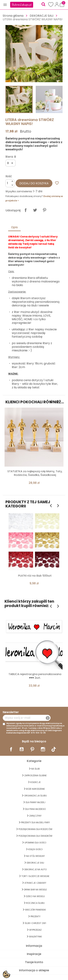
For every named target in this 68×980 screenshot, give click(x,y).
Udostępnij (26, 210)
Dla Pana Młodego (35, 809)
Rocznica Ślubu (35, 903)
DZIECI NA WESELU (35, 896)
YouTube (22, 749)
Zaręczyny (35, 816)
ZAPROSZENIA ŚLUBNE (35, 775)
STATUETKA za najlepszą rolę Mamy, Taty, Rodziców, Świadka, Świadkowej (35, 473)
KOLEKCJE (35, 782)
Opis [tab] (14, 227)
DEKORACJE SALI (35, 863)
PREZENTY (35, 916)
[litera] (11, 163)
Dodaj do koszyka (34, 183)
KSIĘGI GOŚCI (35, 849)
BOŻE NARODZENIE (35, 789)
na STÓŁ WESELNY (35, 856)
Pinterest (44, 210)
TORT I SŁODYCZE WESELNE (35, 876)
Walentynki (35, 937)
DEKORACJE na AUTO (35, 869)
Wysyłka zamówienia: (19, 191)
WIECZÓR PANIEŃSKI (35, 910)
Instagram (43, 749)
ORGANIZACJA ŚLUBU (35, 796)
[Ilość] (10, 183)
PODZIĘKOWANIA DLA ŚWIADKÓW (35, 836)
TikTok (54, 749)
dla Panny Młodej (35, 802)
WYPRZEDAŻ (35, 930)
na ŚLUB (35, 769)
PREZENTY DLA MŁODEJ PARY (35, 822)
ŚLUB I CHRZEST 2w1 (35, 923)
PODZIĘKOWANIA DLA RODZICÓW (35, 829)
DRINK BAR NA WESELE (35, 890)
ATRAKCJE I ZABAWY (35, 883)
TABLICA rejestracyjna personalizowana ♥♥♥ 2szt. (35, 676)
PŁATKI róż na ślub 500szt (35, 576)
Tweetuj (35, 210)
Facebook (11, 749)
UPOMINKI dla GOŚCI (35, 843)
